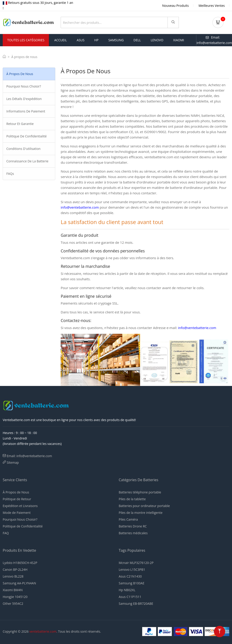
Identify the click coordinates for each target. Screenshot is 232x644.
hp (97, 40)
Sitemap (13, 462)
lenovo (157, 40)
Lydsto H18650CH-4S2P (20, 563)
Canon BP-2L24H (15, 570)
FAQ (6, 533)
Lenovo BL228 (13, 576)
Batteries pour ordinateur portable (144, 506)
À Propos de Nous (16, 492)
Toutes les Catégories (26, 40)
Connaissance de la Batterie (27, 161)
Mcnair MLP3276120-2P (136, 563)
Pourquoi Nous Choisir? (20, 519)
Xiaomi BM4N (13, 590)
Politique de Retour (17, 499)
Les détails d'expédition (24, 99)
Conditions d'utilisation (23, 149)
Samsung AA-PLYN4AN (19, 583)
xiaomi (179, 40)
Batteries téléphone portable (140, 492)
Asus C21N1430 (130, 576)
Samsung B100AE (132, 583)
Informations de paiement (26, 111)
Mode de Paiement (17, 513)
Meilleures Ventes (212, 6)
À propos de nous (20, 74)
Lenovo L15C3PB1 (132, 570)
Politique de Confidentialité (26, 136)
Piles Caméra (128, 519)
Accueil (61, 40)
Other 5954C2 (13, 604)
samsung (116, 40)
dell (137, 40)
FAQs (10, 174)
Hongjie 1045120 (15, 597)
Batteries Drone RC (133, 526)
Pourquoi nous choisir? (24, 86)
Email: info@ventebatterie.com (29, 456)
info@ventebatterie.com (80, 207)
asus (81, 40)
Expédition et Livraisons (20, 506)
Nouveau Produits (176, 6)
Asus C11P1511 (130, 597)
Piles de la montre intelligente (141, 513)
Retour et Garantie (20, 124)
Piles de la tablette (132, 499)
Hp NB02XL (127, 590)
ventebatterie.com (43, 631)
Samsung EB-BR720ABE (136, 604)
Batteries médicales (133, 533)
